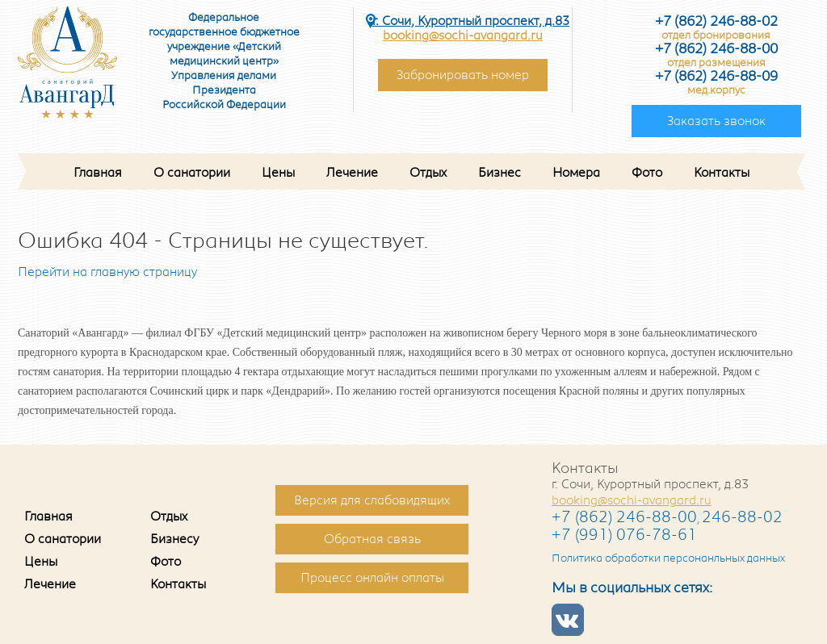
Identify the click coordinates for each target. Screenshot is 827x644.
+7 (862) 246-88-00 (624, 517)
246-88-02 (742, 517)
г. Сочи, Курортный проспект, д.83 (471, 21)
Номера (576, 173)
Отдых (428, 173)
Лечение (352, 173)
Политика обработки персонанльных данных (668, 558)
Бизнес (500, 173)
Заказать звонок (716, 121)
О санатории (192, 173)
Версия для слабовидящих (372, 500)
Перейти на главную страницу (107, 272)
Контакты (722, 173)
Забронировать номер (463, 75)
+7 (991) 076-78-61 (624, 535)
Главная (98, 173)
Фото (647, 173)
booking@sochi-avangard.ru (463, 36)
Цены (278, 173)
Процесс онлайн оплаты (372, 578)
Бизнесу (174, 539)
